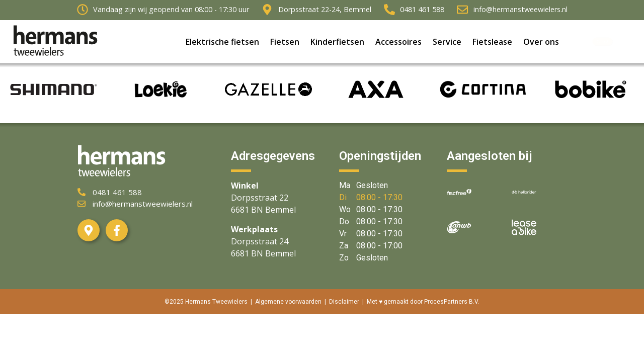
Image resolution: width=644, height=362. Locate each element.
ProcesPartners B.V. (452, 302)
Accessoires (398, 43)
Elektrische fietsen (222, 43)
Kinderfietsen (337, 43)
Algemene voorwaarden (288, 302)
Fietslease (492, 43)
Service (447, 43)
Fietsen (285, 43)
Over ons (541, 43)
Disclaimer (344, 302)
